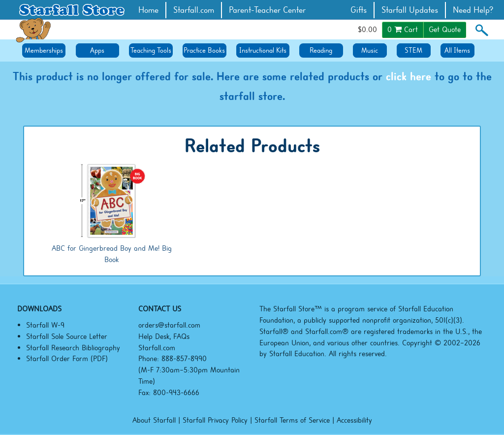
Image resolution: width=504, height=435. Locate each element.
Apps (97, 50)
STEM (413, 50)
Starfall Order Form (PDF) (67, 359)
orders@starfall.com (169, 325)
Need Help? (473, 10)
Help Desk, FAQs (164, 336)
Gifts (359, 10)
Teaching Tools (151, 50)
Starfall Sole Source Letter (67, 336)
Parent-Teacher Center (267, 10)
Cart (403, 30)
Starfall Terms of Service (292, 420)
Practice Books (204, 50)
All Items (457, 50)
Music (370, 50)
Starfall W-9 (45, 325)
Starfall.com (194, 10)
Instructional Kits (263, 50)
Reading (321, 50)
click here (409, 76)
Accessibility (354, 420)
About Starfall (154, 420)
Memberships (44, 50)
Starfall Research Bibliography (73, 348)
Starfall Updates (410, 10)
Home (148, 10)
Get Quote (445, 30)
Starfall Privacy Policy (215, 420)
